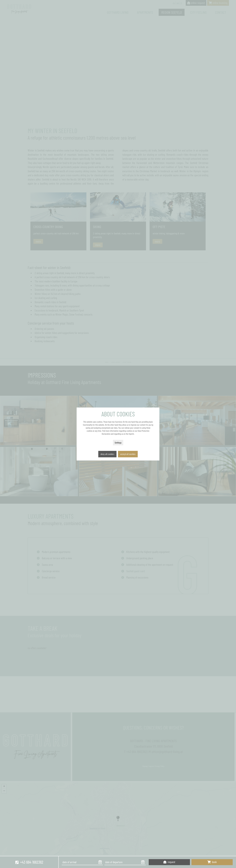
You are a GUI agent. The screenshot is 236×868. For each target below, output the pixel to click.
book (212, 862)
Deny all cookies (107, 454)
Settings (118, 443)
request (169, 862)
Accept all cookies (128, 454)
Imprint (131, 434)
